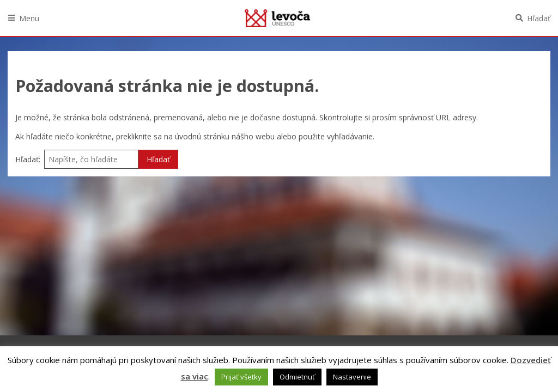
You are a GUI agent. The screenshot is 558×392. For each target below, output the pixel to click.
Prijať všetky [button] (241, 377)
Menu (29, 18)
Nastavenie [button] (352, 377)
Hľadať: (28, 159)
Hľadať (539, 18)
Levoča (277, 18)
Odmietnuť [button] (297, 377)
